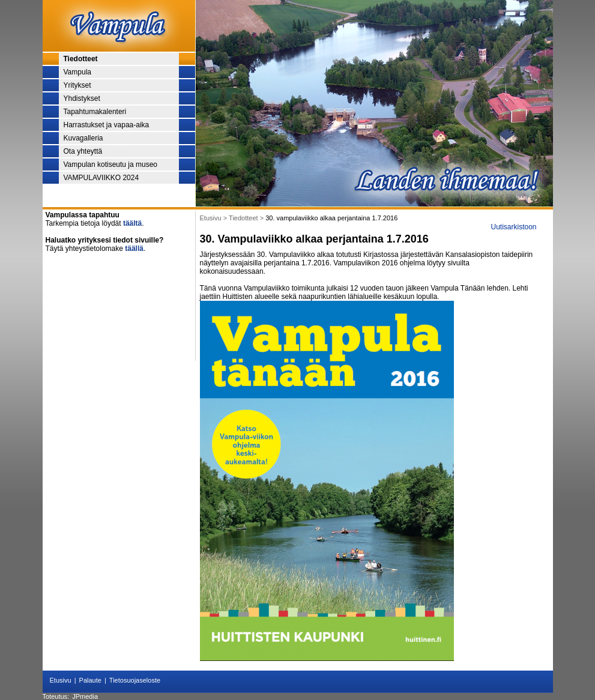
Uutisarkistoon (513, 227)
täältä (132, 223)
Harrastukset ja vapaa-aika (107, 125)
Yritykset (77, 85)
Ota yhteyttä (83, 151)
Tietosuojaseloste (135, 680)
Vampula (77, 72)
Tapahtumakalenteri (95, 112)
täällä (134, 249)
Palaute (90, 680)
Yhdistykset (82, 98)
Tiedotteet (81, 59)
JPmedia (85, 696)
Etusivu (61, 680)
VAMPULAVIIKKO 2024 (101, 178)
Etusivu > (215, 218)
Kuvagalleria (83, 138)
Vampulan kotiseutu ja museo (111, 164)
